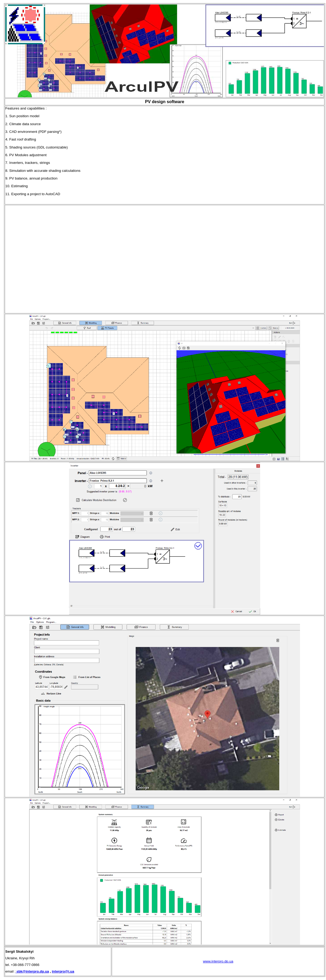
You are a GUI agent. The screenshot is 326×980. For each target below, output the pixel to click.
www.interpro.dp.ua (218, 961)
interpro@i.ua (63, 971)
